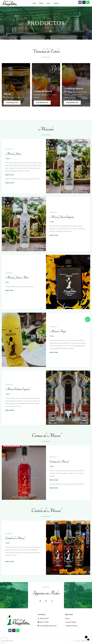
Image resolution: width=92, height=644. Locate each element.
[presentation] (4, 640)
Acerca (48, 3)
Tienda (41, 3)
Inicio (34, 3)
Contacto (56, 3)
